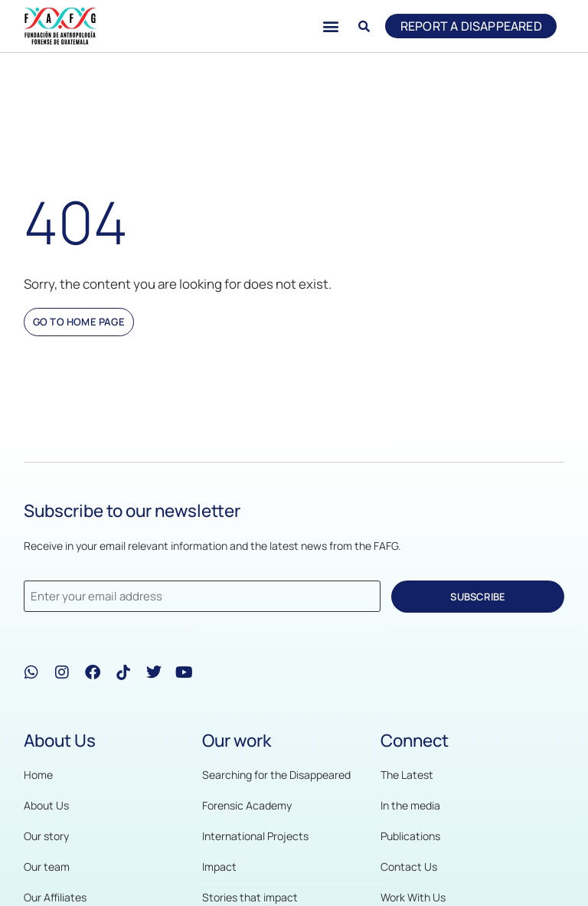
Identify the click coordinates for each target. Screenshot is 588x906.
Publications (410, 836)
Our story (46, 836)
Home (38, 775)
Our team (47, 867)
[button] (330, 26)
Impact (219, 867)
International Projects (255, 836)
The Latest (407, 775)
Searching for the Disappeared (276, 775)
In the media (410, 805)
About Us (46, 805)
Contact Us (409, 867)
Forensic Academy (247, 805)
